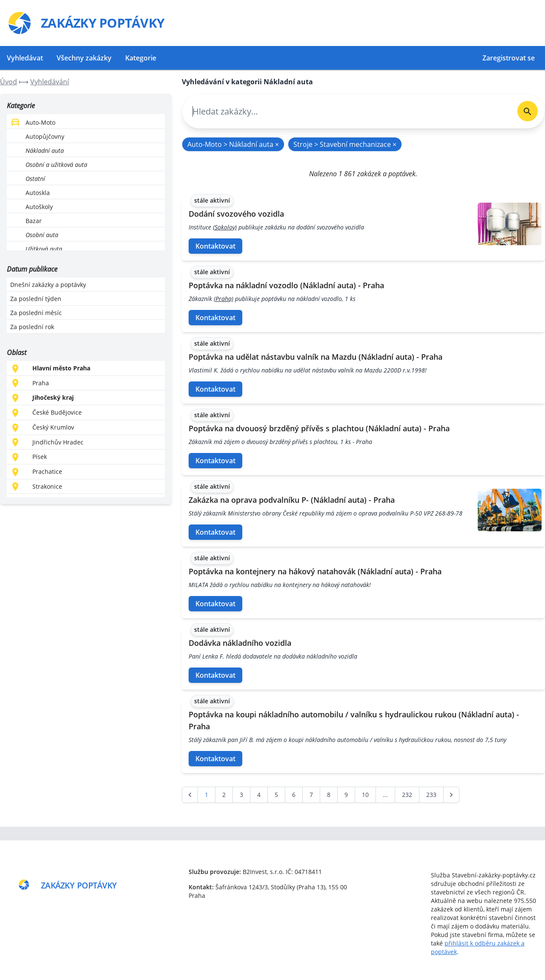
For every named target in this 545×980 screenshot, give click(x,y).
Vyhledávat (25, 58)
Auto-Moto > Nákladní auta (233, 144)
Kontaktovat (215, 246)
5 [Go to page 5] (276, 795)
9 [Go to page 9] (346, 795)
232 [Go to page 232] (407, 795)
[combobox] (346, 111)
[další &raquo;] (451, 795)
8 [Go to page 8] (329, 795)
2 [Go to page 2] (224, 795)
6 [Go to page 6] (294, 795)
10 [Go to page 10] (365, 795)
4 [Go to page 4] (259, 795)
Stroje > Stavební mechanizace (345, 144)
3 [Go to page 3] (241, 795)
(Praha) (224, 299)
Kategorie (141, 58)
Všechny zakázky (84, 58)
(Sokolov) (225, 227)
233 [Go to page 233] (431, 795)
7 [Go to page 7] (311, 795)
